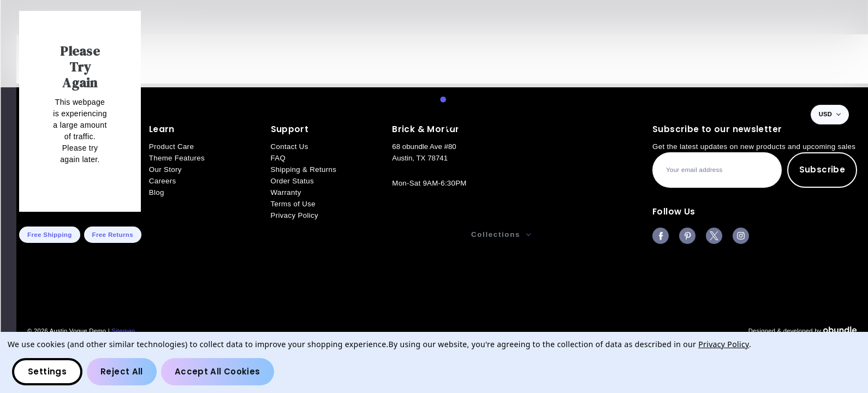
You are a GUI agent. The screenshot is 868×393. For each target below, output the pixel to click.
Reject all (122, 371)
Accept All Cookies (218, 371)
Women (344, 234)
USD (830, 114)
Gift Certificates (796, 234)
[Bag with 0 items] (789, 115)
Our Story (573, 234)
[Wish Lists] (765, 115)
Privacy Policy (724, 344)
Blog (841, 234)
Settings (47, 371)
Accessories (418, 234)
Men (288, 234)
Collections (501, 234)
